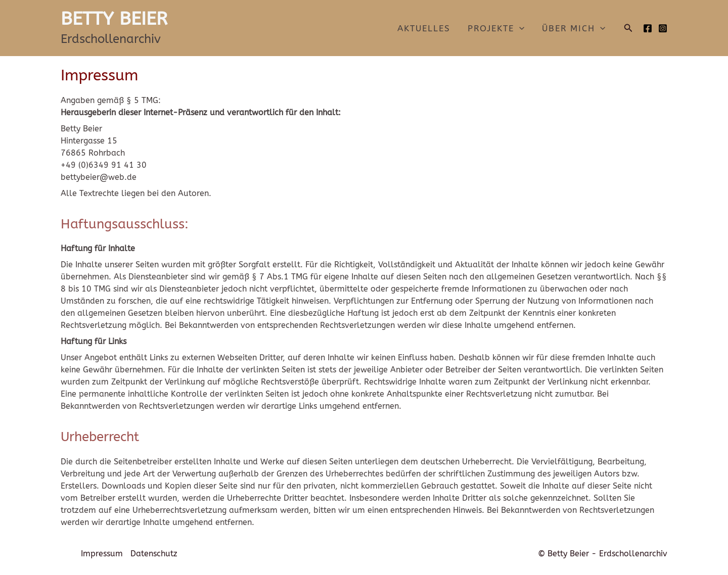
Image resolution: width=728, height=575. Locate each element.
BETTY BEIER (114, 19)
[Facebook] (648, 28)
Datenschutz (154, 554)
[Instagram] (663, 28)
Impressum (102, 554)
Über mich (574, 28)
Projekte (496, 28)
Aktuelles (424, 28)
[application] (519, 28)
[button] (628, 28)
